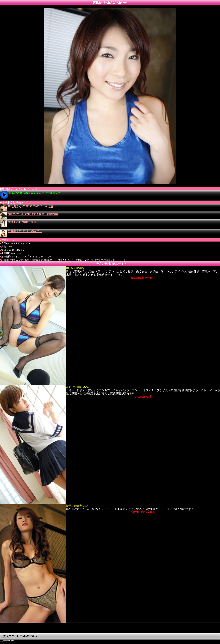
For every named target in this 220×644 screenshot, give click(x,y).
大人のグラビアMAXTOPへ (20, 636)
